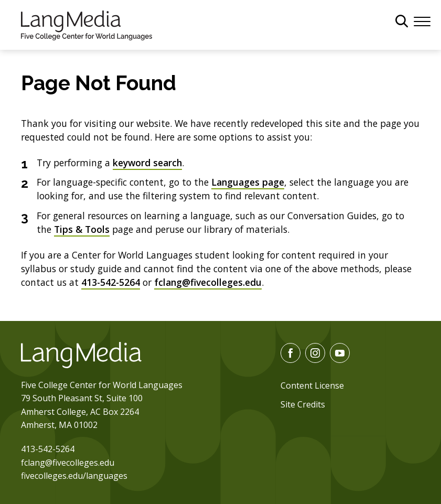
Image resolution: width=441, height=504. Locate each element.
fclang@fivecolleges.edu (208, 282)
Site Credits (303, 404)
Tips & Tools (82, 229)
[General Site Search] (402, 21)
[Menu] (422, 20)
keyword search (147, 163)
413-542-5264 (111, 282)
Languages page (248, 182)
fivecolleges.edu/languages (74, 476)
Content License (312, 385)
